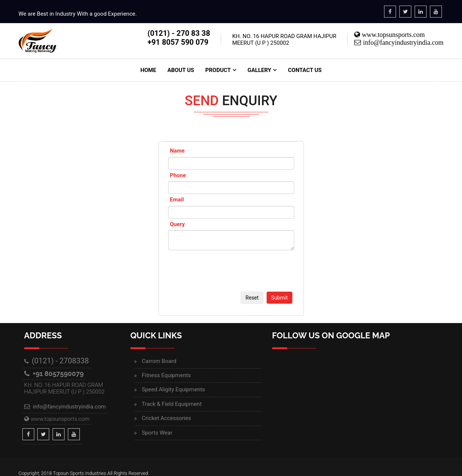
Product (218, 70)
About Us (181, 70)
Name (177, 151)
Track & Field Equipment (172, 404)
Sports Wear (157, 433)
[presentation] (225, 273)
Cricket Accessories (166, 418)
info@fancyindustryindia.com (402, 43)
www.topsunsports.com (392, 35)
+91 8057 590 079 (178, 42)
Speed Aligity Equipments (173, 389)
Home (148, 70)
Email (177, 200)
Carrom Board (159, 361)
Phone (178, 175)
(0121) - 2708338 (60, 361)
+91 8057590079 (58, 374)
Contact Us (305, 70)
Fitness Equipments (166, 375)
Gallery (260, 70)
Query (177, 224)
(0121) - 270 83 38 (179, 33)
